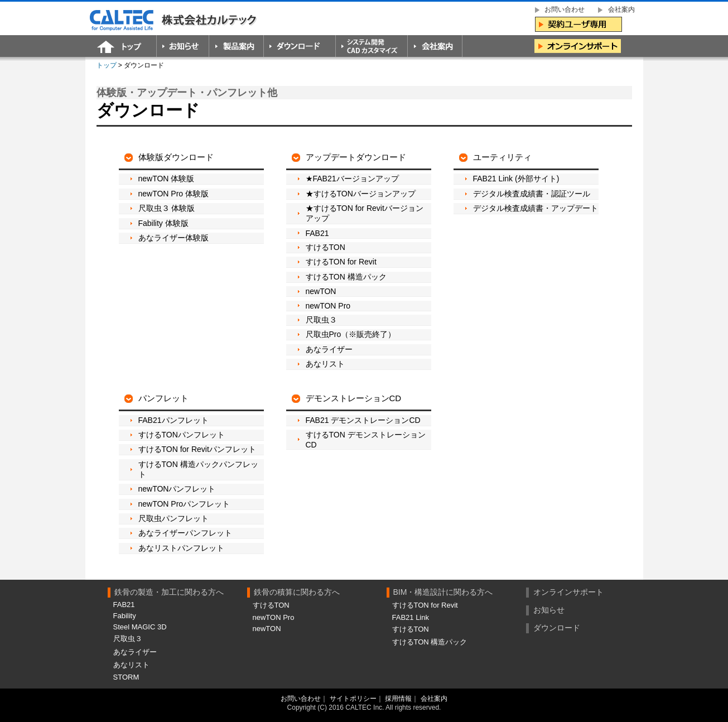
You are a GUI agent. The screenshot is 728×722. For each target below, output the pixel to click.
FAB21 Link (411, 617)
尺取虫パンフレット (173, 518)
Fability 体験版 (163, 223)
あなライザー (329, 349)
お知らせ (549, 610)
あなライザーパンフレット (185, 533)
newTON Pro (328, 306)
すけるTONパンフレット (182, 435)
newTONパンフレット (177, 489)
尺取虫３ (321, 320)
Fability (125, 616)
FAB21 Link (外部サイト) (516, 179)
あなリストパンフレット (181, 548)
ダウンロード (557, 628)
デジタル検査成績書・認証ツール (532, 194)
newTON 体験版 (167, 179)
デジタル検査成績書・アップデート (536, 208)
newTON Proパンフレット (184, 504)
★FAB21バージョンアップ (352, 179)
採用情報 (398, 699)
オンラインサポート (568, 592)
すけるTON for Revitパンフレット (197, 449)
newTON (321, 291)
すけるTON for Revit (341, 262)
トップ (107, 65)
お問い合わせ (301, 699)
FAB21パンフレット (173, 420)
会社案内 (434, 699)
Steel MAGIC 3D (140, 627)
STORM (126, 677)
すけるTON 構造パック (346, 277)
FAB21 (317, 233)
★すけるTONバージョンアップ (361, 194)
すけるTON (326, 247)
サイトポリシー (353, 699)
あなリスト (325, 364)
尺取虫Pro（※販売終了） (351, 334)
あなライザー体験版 (173, 238)
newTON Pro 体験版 (174, 194)
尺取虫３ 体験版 (167, 208)
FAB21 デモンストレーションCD (363, 420)
